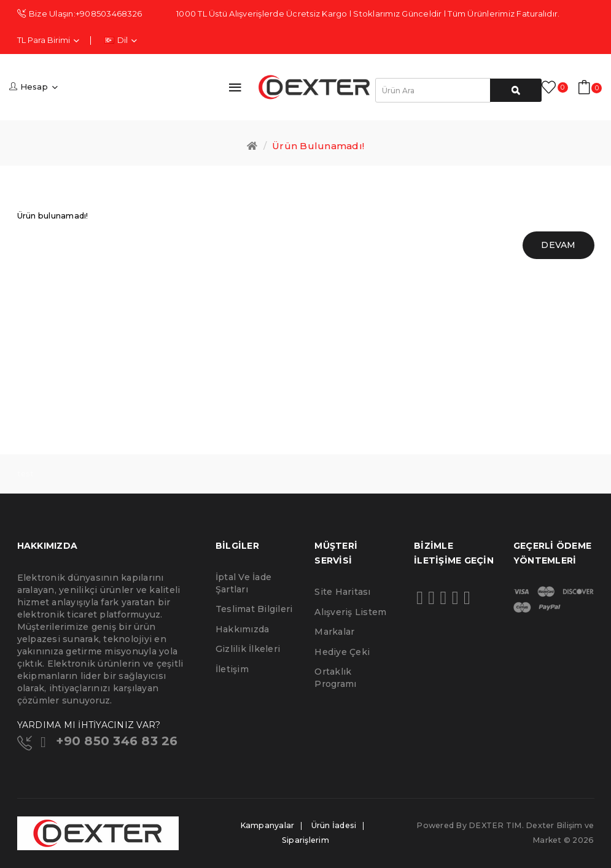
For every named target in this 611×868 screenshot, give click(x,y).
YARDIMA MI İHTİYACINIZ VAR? (89, 725)
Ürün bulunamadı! (318, 146)
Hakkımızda (243, 629)
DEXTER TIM (495, 825)
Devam (558, 245)
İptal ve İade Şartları (243, 583)
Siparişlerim (305, 840)
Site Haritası (342, 592)
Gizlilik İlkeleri (248, 649)
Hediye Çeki (342, 652)
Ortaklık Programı (335, 678)
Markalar (334, 632)
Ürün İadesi (334, 825)
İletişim (232, 669)
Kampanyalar (267, 825)
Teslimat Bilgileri (254, 609)
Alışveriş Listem (350, 612)
